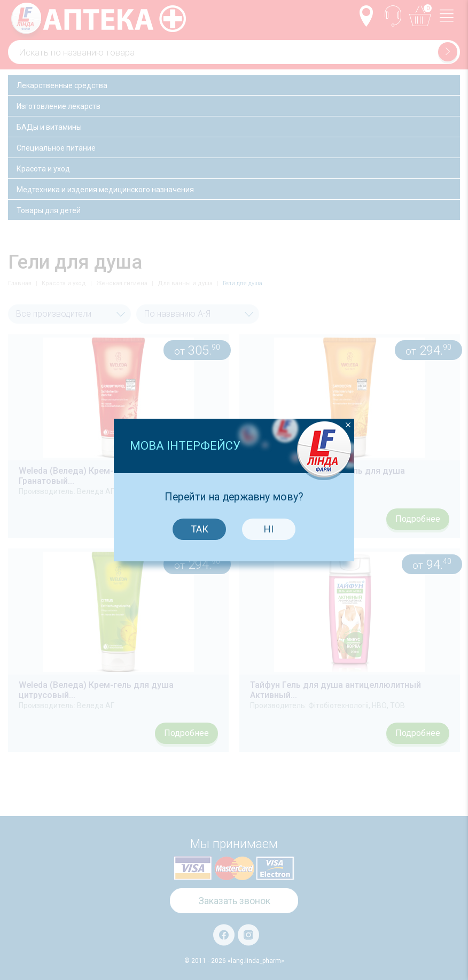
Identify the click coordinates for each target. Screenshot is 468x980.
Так (197, 505)
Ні (267, 505)
